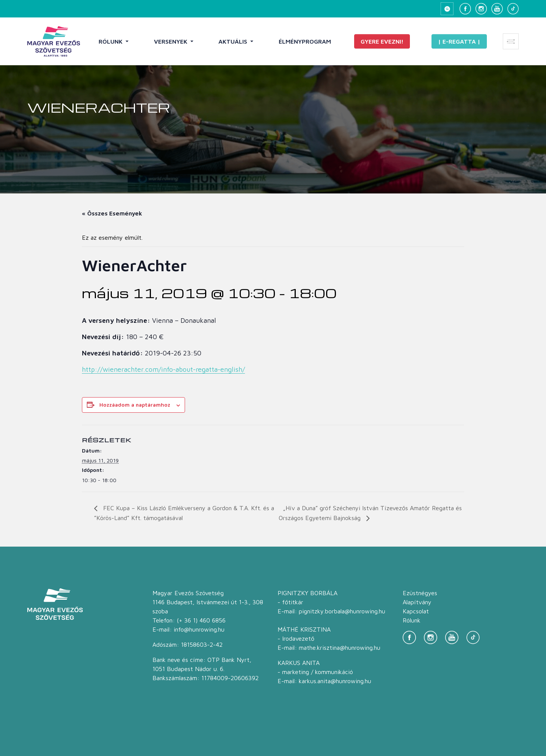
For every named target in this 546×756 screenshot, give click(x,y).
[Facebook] (465, 9)
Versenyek (171, 41)
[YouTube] (497, 9)
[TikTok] (513, 9)
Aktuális (234, 41)
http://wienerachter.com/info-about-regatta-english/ (163, 369)
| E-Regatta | (459, 41)
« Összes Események (112, 213)
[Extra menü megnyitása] (511, 41)
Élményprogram (305, 41)
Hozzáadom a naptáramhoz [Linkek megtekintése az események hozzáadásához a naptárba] (135, 405)
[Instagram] (481, 9)
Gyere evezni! (382, 41)
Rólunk (111, 41)
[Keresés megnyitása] (447, 9)
